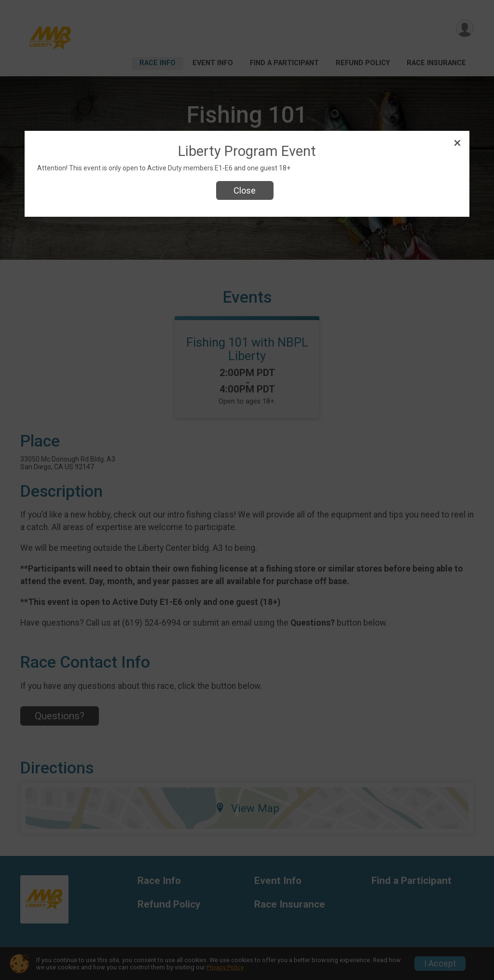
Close (245, 190)
